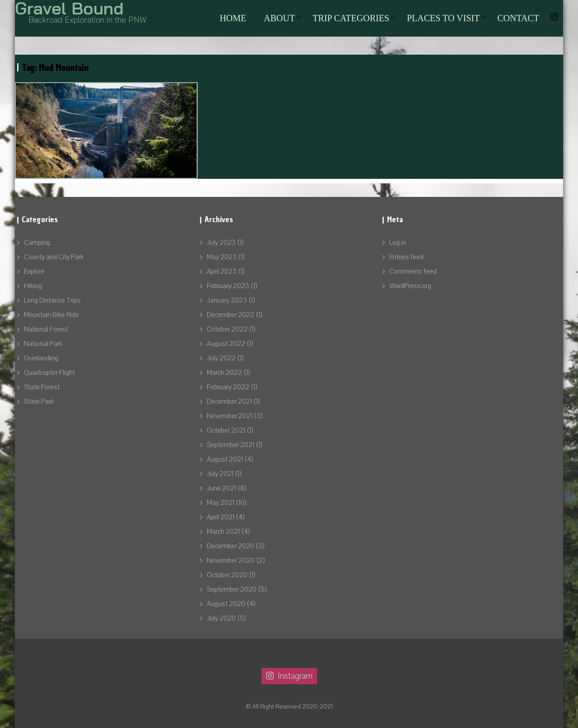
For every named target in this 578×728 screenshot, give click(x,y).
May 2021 (221, 503)
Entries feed (406, 257)
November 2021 (230, 416)
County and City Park (54, 257)
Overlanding (41, 358)
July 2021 (220, 474)
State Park (39, 401)
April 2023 (222, 271)
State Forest (42, 387)
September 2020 (232, 589)
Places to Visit (443, 18)
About (279, 18)
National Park (43, 344)
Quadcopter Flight (49, 373)
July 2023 (221, 243)
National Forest (46, 329)
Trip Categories (351, 18)
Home (233, 18)
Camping (37, 243)
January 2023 (227, 300)
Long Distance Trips (52, 300)
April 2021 (221, 517)
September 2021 (231, 445)
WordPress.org (410, 286)
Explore (34, 271)
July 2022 (221, 358)
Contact (518, 18)
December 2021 (229, 401)
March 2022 (224, 373)
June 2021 (221, 488)
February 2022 (228, 387)
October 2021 (226, 430)
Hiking (33, 286)
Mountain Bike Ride (51, 315)
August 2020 (226, 604)
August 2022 (226, 344)
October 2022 (227, 329)
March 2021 (223, 532)
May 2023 (222, 257)
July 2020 (221, 618)
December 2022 (231, 315)
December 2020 (231, 546)
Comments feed (413, 271)
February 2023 (228, 286)
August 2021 (225, 459)
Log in (398, 243)
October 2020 (227, 575)
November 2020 (231, 560)
